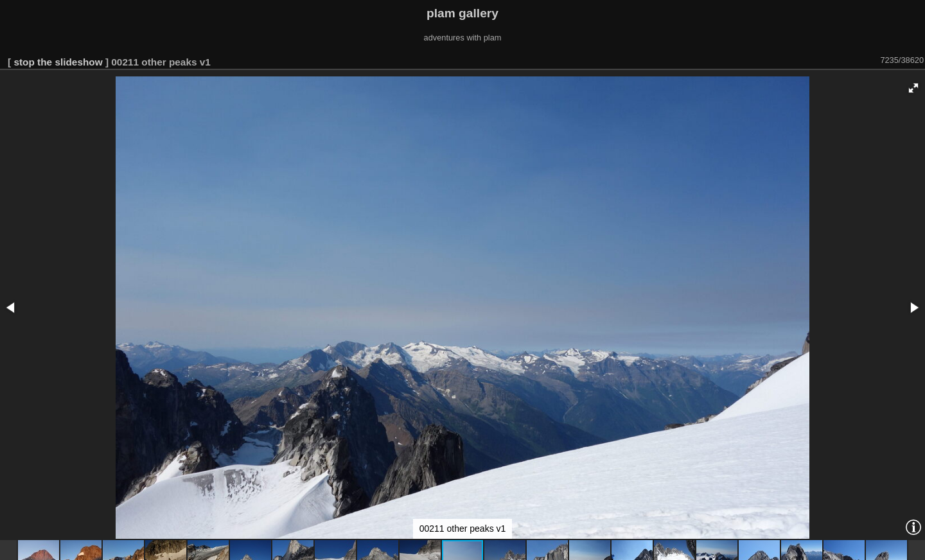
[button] (913, 88)
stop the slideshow (58, 62)
